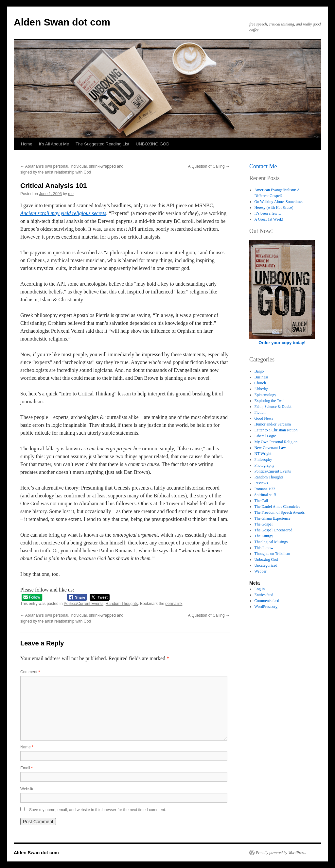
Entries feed (264, 595)
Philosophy (263, 459)
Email (26, 768)
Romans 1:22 (265, 489)
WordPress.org (266, 607)
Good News (264, 418)
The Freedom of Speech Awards (280, 512)
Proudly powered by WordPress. (281, 853)
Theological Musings (271, 542)
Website (27, 789)
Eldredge (262, 389)
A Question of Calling (209, 166)
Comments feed (267, 601)
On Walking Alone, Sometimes (279, 202)
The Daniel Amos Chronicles (277, 507)
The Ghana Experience (273, 518)
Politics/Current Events (84, 604)
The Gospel (264, 524)
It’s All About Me (54, 144)
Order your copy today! (282, 343)
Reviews (261, 483)
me (71, 194)
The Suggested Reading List (102, 144)
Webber (261, 571)
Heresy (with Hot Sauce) (274, 208)
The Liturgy (264, 536)
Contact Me (263, 166)
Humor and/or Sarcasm (273, 424)
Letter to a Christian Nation (276, 430)
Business (262, 377)
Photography (264, 465)
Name (27, 747)
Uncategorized (266, 565)
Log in (260, 589)
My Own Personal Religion (276, 442)
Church (260, 383)
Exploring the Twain (271, 401)
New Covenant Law (270, 448)
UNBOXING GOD (153, 144)
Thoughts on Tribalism (272, 554)
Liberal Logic (265, 436)
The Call (261, 501)
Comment (30, 672)
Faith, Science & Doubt (273, 407)
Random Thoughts (122, 604)
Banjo (259, 371)
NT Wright (263, 454)
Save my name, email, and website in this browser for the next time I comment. (98, 810)
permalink (174, 604)
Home (27, 144)
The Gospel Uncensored (273, 530)
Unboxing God (266, 559)
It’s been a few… (268, 213)
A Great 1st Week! (269, 219)
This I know (264, 548)
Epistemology (265, 395)
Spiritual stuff (265, 495)
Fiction (260, 412)
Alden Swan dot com (62, 22)
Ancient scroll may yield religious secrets (63, 213)
